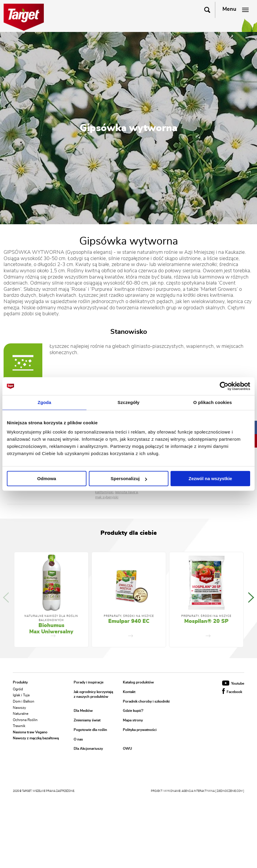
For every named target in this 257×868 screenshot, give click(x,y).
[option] (51, 600)
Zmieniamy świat (87, 720)
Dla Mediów (83, 711)
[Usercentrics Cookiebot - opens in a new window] (224, 386)
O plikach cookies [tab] (212, 402)
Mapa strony (133, 720)
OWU (127, 749)
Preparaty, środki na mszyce (129, 616)
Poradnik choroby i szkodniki (146, 701)
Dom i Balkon (24, 701)
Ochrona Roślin (25, 720)
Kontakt (129, 692)
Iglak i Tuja (21, 695)
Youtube (233, 683)
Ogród (18, 689)
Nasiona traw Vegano (30, 732)
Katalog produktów (138, 682)
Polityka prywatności (140, 730)
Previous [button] (6, 597)
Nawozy (19, 707)
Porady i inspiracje (89, 682)
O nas (78, 739)
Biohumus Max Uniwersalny (51, 629)
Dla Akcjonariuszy (88, 749)
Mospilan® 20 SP (206, 621)
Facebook (232, 692)
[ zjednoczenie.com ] (230, 791)
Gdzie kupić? (133, 711)
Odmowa (47, 478)
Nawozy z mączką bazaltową (36, 738)
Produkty (20, 682)
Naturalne (21, 714)
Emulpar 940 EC (129, 621)
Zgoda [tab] (44, 402)
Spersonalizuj (129, 478)
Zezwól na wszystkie (210, 478)
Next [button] (251, 597)
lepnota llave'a (126, 492)
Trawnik (19, 726)
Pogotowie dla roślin (90, 730)
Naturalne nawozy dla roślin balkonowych (51, 618)
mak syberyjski (107, 497)
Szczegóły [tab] (128, 402)
